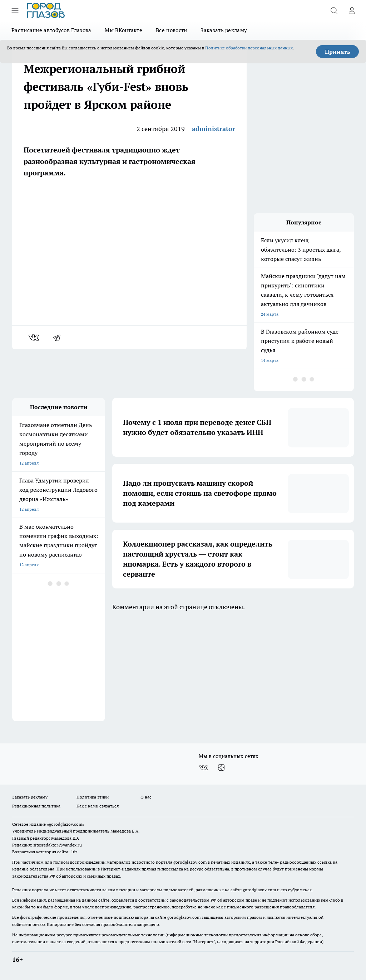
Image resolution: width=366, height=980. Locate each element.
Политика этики (93, 797)
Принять (338, 52)
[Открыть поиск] (334, 10)
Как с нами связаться (98, 806)
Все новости (171, 30)
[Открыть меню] (15, 10)
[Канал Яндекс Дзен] (221, 768)
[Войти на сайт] (352, 10)
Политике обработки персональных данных (249, 48)
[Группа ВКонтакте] (203, 768)
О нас (146, 797)
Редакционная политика (36, 806)
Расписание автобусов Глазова (51, 30)
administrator (214, 129)
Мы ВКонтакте (123, 30)
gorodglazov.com (190, 862)
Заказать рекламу (224, 30)
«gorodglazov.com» (66, 824)
